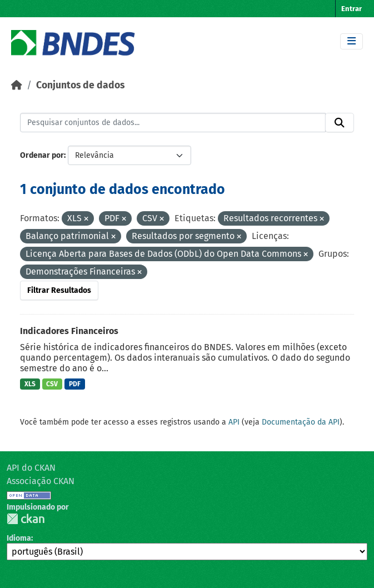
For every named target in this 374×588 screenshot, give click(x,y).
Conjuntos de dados (80, 85)
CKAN (26, 519)
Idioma (19, 538)
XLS (30, 384)
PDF (75, 384)
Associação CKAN (41, 481)
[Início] (17, 85)
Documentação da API (301, 422)
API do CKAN (31, 468)
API (234, 422)
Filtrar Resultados (59, 290)
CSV (52, 384)
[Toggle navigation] (351, 41)
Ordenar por (42, 155)
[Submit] (340, 123)
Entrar (351, 9)
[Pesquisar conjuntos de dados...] (173, 123)
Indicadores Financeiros (69, 331)
